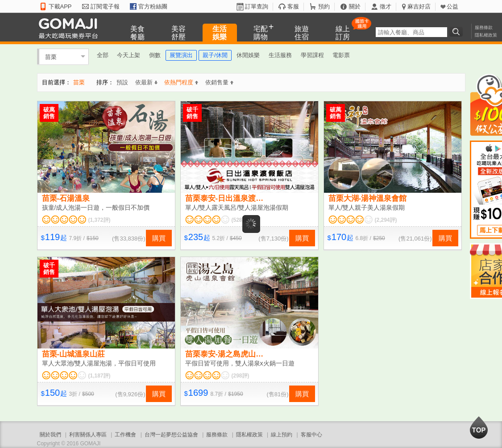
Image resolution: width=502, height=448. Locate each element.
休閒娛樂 (248, 55)
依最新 (146, 82)
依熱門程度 (181, 82)
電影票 (341, 55)
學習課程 (312, 55)
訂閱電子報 (105, 6)
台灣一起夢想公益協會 (171, 435)
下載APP (60, 6)
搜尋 (457, 32)
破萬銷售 (49, 113)
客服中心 (311, 435)
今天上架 (129, 55)
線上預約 (282, 435)
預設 (122, 82)
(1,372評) (100, 220)
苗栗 (51, 56)
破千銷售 (192, 113)
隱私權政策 (486, 35)
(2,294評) (386, 220)
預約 (324, 6)
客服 (293, 6)
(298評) (241, 376)
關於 (355, 6)
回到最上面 (479, 427)
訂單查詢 (257, 6)
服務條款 (484, 27)
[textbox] (411, 32)
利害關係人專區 (88, 435)
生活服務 (280, 55)
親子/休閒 (215, 55)
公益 (452, 6)
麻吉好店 (419, 6)
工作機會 (125, 435)
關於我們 (50, 435)
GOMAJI (71, 28)
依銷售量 (219, 82)
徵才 (386, 6)
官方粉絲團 (153, 6)
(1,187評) (100, 376)
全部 (103, 55)
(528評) (241, 220)
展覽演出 (181, 55)
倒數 (155, 55)
